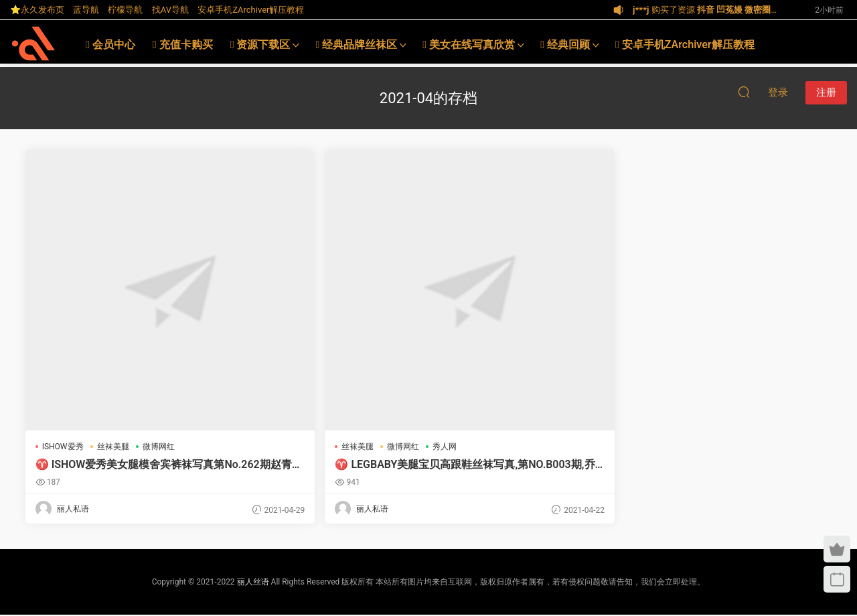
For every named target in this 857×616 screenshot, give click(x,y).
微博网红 (160, 447)
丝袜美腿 (114, 447)
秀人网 (351, 447)
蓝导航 (86, 10)
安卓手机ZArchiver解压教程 (251, 10)
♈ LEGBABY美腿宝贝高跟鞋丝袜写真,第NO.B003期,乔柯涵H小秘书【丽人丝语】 (326, 465)
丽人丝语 (253, 583)
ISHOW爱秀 (64, 447)
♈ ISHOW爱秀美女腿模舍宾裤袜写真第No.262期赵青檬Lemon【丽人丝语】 (121, 465)
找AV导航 (170, 10)
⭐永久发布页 (37, 10)
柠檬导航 (125, 10)
